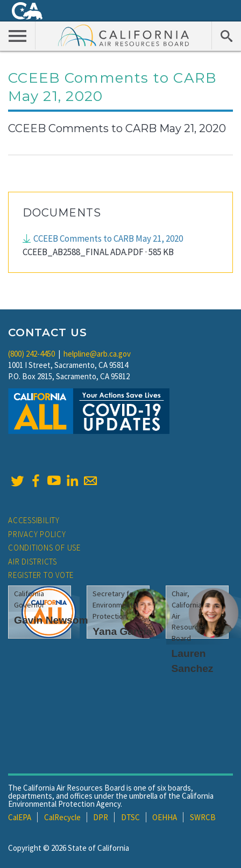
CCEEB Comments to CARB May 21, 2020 (108, 238)
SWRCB (203, 817)
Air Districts (33, 562)
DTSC (130, 817)
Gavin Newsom (51, 620)
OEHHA (165, 817)
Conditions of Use (44, 548)
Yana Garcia (122, 631)
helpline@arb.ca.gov (97, 354)
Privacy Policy (37, 534)
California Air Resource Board (124, 35)
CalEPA (20, 817)
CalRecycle (62, 817)
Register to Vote (41, 575)
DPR (101, 817)
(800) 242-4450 (31, 354)
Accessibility (34, 520)
